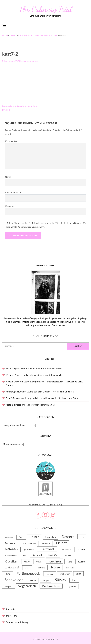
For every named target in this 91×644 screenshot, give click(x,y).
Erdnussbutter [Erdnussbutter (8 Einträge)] (29, 543)
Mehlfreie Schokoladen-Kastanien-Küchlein (38, 35)
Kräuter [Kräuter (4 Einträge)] (39, 562)
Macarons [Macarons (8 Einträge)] (40, 568)
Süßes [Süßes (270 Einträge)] (60, 579)
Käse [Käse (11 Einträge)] (69, 562)
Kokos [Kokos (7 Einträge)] (27, 562)
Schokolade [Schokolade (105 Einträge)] (14, 580)
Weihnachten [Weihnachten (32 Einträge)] (51, 586)
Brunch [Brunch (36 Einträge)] (34, 537)
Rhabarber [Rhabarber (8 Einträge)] (65, 574)
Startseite (10, 609)
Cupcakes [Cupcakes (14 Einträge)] (50, 537)
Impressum (11, 616)
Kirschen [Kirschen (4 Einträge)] (67, 555)
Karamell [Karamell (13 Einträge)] (37, 555)
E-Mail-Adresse (13, 192)
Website (9, 206)
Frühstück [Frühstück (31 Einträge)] (11, 549)
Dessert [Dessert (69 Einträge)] (68, 537)
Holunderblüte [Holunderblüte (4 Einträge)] (11, 555)
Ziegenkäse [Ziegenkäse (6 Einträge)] (71, 586)
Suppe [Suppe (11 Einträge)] (45, 580)
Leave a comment (29, 61)
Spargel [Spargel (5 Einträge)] (33, 580)
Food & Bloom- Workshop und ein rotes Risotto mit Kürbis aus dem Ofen (42, 398)
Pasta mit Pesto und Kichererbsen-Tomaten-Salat (30, 405)
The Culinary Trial (45, 9)
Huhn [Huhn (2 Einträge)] (24, 555)
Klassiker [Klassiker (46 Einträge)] (11, 561)
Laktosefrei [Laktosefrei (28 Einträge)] (12, 567)
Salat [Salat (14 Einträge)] (78, 574)
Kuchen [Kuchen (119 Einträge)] (55, 561)
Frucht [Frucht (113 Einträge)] (61, 543)
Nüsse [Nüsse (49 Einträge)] (56, 567)
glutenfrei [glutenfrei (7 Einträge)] (29, 550)
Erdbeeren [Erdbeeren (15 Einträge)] (11, 543)
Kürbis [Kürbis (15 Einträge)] (82, 562)
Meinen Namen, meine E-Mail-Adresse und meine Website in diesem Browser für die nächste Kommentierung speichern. (46, 225)
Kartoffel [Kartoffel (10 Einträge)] (53, 555)
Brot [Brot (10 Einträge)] (21, 537)
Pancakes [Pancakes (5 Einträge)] (70, 568)
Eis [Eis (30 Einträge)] (82, 537)
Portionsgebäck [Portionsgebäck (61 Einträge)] (28, 573)
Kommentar (12, 141)
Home (5, 35)
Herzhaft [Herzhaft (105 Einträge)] (47, 549)
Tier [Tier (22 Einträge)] (74, 580)
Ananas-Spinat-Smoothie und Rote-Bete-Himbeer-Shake (34, 368)
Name (8, 177)
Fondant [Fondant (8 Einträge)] (46, 543)
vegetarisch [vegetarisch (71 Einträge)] (27, 586)
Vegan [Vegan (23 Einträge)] (8, 586)
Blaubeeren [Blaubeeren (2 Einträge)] (9, 537)
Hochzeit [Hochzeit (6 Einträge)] (81, 550)
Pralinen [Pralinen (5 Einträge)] (50, 574)
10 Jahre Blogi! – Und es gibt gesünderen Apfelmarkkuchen (35, 375)
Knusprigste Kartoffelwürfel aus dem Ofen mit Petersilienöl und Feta (40, 392)
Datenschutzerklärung (17, 622)
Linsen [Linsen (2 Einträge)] (27, 568)
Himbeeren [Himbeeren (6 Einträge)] (66, 550)
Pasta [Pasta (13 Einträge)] (8, 574)
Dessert (13, 35)
